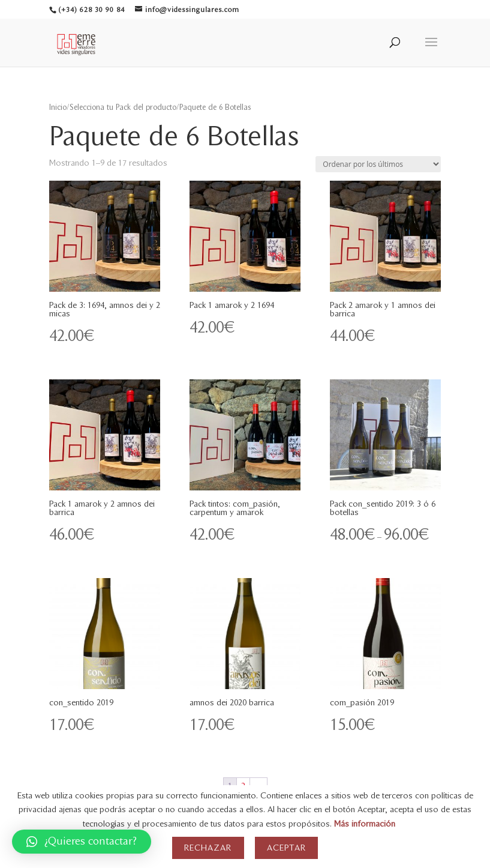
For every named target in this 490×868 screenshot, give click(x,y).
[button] (82, 842)
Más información (365, 824)
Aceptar (286, 848)
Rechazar (208, 848)
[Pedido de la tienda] (378, 164)
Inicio (58, 107)
